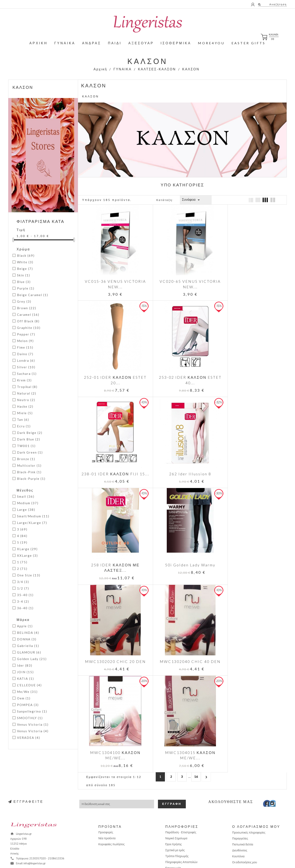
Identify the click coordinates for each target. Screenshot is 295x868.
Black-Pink (29, 472)
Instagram (276, 769)
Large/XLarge (32, 523)
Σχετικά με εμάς (175, 815)
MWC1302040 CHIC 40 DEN (113, 550)
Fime (25, 347)
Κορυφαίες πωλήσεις (112, 809)
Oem (24, 698)
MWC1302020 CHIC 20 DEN (252, 458)
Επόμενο (206, 574)
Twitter (270, 769)
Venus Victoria (33, 724)
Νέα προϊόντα (107, 803)
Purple (26, 288)
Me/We (27, 692)
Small (26, 496)
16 (196, 574)
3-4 (23, 601)
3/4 (23, 582)
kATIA (26, 679)
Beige (25, 269)
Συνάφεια (191, 200)
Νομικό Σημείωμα (176, 803)
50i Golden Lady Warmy (182, 458)
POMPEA (28, 705)
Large (26, 510)
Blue (24, 282)
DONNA (27, 639)
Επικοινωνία (173, 833)
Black (26, 255)
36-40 (25, 608)
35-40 (25, 595)
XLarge (27, 549)
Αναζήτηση (278, 4)
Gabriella (28, 646)
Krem (24, 380)
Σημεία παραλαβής (177, 845)
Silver (26, 367)
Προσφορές (106, 797)
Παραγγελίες (240, 804)
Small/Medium (33, 516)
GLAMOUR (29, 652)
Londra (26, 360)
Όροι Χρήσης (174, 809)
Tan (23, 420)
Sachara (27, 374)
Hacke (25, 406)
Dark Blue (29, 439)
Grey (24, 301)
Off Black (28, 321)
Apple (25, 626)
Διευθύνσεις (240, 815)
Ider (25, 665)
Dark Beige (30, 433)
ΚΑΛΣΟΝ (23, 87)
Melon (25, 341)
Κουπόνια (238, 821)
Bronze (26, 459)
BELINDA (28, 633)
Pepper (26, 334)
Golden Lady (32, 659)
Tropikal (27, 387)
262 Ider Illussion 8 (252, 367)
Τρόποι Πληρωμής (177, 821)
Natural (27, 393)
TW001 (26, 446)
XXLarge (27, 555)
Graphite (29, 328)
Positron (174, 859)
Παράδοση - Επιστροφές (181, 797)
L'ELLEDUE (29, 685)
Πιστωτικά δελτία (243, 809)
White (25, 262)
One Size (29, 575)
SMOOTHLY (30, 718)
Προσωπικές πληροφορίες (249, 798)
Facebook (264, 769)
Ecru (24, 426)
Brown (27, 308)
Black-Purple (31, 479)
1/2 (23, 588)
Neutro (26, 400)
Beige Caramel (33, 295)
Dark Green (30, 452)
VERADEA (29, 738)
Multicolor (29, 465)
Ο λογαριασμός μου (256, 791)
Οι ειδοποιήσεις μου (245, 827)
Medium (28, 503)
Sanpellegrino (32, 711)
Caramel (28, 315)
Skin (24, 275)
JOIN (25, 672)
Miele (25, 413)
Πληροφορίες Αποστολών (181, 827)
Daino (25, 354)
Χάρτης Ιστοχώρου (177, 839)
